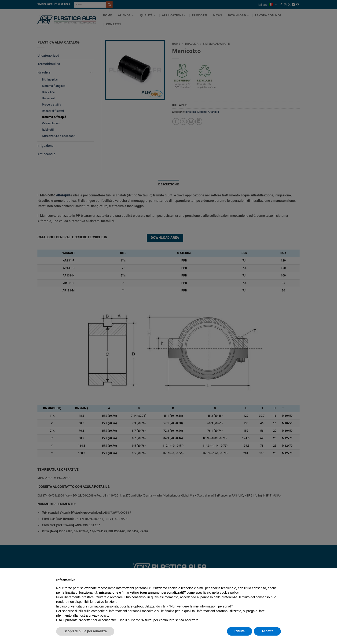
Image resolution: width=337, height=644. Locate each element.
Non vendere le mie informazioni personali (201, 606)
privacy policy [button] (98, 615)
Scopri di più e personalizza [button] (85, 631)
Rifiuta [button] (240, 631)
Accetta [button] (267, 631)
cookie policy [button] (229, 592)
